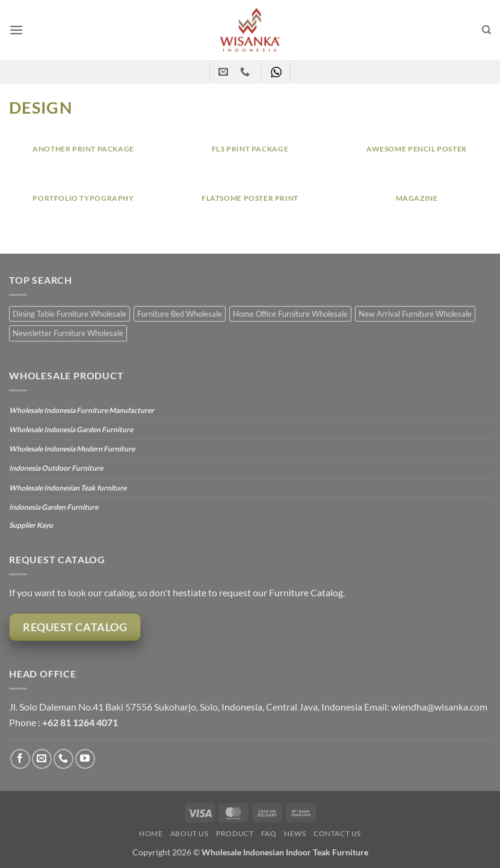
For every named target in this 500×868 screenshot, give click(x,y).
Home (151, 833)
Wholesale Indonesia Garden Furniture (71, 429)
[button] (16, 30)
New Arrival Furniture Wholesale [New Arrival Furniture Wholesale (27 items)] (415, 314)
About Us (190, 833)
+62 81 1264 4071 (80, 722)
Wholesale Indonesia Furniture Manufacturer (82, 410)
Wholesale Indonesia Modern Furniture (72, 449)
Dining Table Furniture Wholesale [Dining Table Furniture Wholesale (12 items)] (69, 314)
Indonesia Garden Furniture (54, 507)
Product (235, 833)
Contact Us (337, 833)
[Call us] (63, 759)
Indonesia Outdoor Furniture (56, 468)
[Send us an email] (42, 759)
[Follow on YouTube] (85, 759)
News (295, 833)
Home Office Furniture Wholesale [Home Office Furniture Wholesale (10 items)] (290, 314)
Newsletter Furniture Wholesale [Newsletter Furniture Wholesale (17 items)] (68, 333)
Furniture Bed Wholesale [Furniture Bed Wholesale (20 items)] (180, 314)
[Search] (486, 30)
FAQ (269, 833)
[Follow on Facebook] (20, 759)
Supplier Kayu (31, 525)
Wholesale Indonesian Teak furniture (68, 488)
